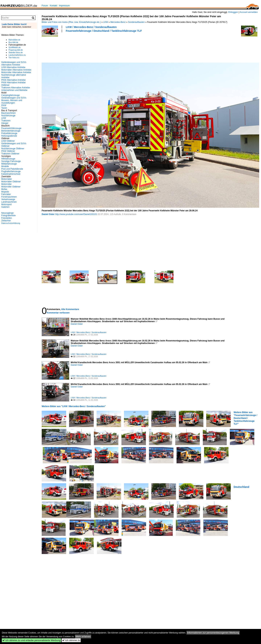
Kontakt (54, 6)
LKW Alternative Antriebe (13, 67)
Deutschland (241, 487)
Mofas (4, 189)
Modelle (5, 166)
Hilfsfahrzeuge (8, 159)
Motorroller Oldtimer (11, 187)
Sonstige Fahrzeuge (11, 161)
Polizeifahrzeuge (9, 133)
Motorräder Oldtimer (11, 182)
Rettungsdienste (9, 136)
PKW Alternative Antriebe (13, 80)
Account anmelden (249, 12)
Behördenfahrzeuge (11, 131)
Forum (45, 6)
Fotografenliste (8, 216)
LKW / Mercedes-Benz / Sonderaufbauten (91, 27)
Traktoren (6, 121)
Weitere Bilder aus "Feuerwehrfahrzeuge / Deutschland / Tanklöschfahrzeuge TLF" (245, 418)
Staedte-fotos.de (16, 52)
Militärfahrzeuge (9, 164)
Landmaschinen (9, 202)
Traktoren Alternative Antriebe (16, 88)
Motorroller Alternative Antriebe (16, 72)
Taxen (4, 108)
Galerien (5, 207)
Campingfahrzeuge (10, 95)
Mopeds (5, 192)
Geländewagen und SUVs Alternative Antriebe (14, 63)
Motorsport (6, 204)
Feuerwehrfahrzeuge (11, 128)
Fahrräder (6, 194)
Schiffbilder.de (15, 47)
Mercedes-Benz (118, 22)
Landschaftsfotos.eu (17, 55)
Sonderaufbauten (136, 22)
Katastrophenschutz (11, 174)
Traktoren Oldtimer (10, 154)
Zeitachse (6, 221)
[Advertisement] (108, 47)
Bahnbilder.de (14, 40)
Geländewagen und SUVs (14, 98)
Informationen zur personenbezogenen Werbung (213, 633)
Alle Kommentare (70, 309)
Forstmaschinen (9, 197)
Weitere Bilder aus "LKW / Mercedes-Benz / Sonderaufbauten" (74, 406)
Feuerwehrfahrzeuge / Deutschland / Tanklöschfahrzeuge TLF (104, 31)
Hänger (5, 123)
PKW (4, 105)
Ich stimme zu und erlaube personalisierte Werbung (31, 640)
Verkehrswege (8, 199)
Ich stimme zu (71, 640)
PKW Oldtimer (8, 151)
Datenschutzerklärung (11, 223)
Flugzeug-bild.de (16, 50)
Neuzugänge (7, 213)
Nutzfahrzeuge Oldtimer (13, 149)
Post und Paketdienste (12, 169)
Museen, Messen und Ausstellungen (12, 102)
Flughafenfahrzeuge (11, 171)
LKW (106, 22)
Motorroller (6, 184)
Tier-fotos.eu (14, 58)
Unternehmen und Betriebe (14, 90)
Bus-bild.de (13, 42)
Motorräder (7, 179)
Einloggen (233, 12)
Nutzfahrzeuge (8, 116)
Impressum (64, 6)
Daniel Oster (48, 214)
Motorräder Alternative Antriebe (16, 70)
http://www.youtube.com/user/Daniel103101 (76, 214)
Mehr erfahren (83, 636)
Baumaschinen (8, 113)
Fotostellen (7, 218)
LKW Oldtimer (8, 141)
